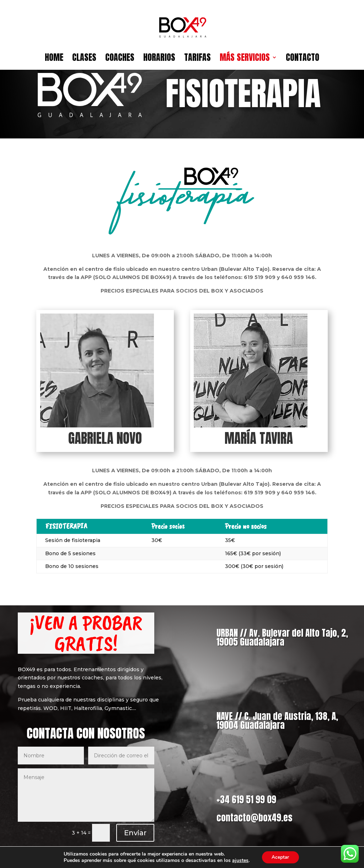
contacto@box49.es (255, 818)
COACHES (120, 59)
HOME (54, 59)
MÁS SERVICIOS (245, 59)
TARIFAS (197, 59)
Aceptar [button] (280, 857)
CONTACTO (303, 59)
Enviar (135, 833)
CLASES (84, 59)
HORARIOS (159, 59)
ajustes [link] (239, 860)
